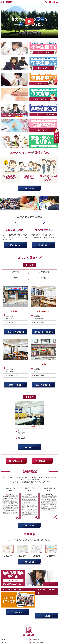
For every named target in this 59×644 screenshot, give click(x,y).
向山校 (43, 278)
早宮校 (16, 278)
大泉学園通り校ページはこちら (43, 332)
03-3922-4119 (39, 322)
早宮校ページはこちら (16, 385)
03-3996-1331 (12, 322)
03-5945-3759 (12, 375)
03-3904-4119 (24, 438)
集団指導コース (35, 640)
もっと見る (47, 616)
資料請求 (42, 461)
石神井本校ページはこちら (16, 332)
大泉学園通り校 (43, 272)
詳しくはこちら (29, 188)
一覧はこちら (18, 612)
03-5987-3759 (39, 375)
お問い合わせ (17, 461)
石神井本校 (16, 272)
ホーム (4, 640)
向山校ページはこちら (43, 385)
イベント (4, 642)
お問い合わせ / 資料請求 (37, 642)
